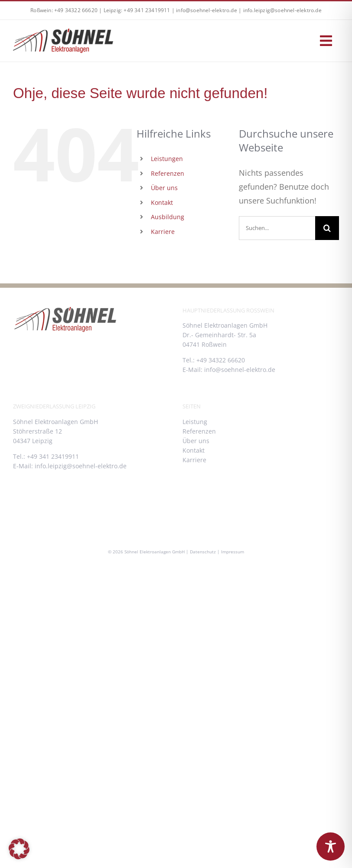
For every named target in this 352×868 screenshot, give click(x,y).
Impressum (233, 552)
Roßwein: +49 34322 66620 (64, 10)
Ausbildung (168, 217)
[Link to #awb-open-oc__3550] (326, 41)
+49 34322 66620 (221, 360)
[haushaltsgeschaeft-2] (63, 33)
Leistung (195, 422)
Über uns (164, 188)
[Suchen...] (277, 228)
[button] (19, 849)
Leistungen (167, 159)
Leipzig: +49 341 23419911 (137, 10)
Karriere (163, 232)
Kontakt (162, 202)
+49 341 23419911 (53, 456)
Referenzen (168, 173)
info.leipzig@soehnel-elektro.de (282, 10)
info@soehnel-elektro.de (207, 10)
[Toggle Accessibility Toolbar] (331, 847)
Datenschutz (203, 552)
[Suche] (327, 228)
